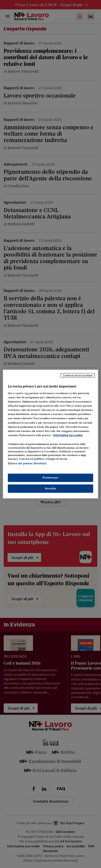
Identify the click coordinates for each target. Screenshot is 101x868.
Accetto (51, 488)
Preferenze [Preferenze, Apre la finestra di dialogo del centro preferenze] (51, 478)
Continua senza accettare (78, 375)
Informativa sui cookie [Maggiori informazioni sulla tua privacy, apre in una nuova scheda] (68, 435)
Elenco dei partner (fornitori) (27, 463)
